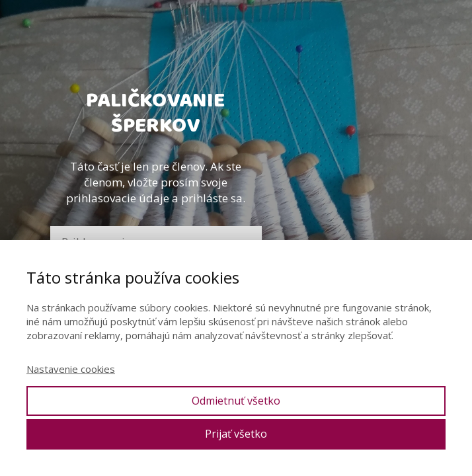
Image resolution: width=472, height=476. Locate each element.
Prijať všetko (236, 434)
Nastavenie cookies (71, 369)
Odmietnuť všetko (236, 401)
